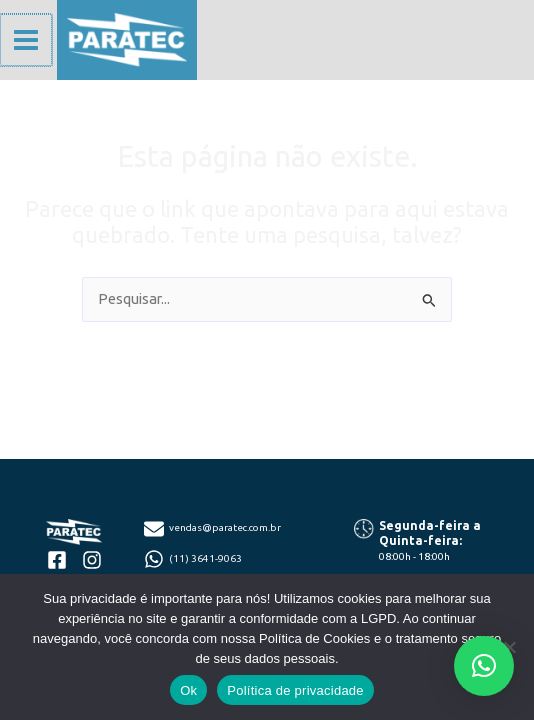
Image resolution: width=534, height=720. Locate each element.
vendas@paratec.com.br (225, 527)
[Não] (509, 647)
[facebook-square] (57, 560)
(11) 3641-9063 (205, 558)
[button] (484, 666)
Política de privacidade (295, 690)
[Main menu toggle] (25, 40)
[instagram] (92, 560)
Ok (188, 690)
